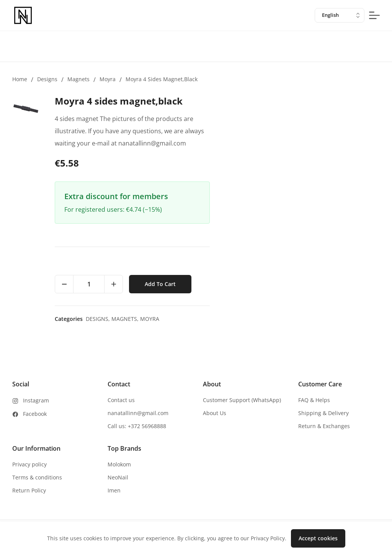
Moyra (108, 79)
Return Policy (29, 490)
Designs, (99, 319)
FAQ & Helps (314, 400)
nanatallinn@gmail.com (138, 413)
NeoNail (118, 477)
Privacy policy (29, 464)
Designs (47, 79)
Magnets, (126, 319)
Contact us (121, 400)
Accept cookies (318, 538)
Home (20, 79)
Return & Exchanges (324, 426)
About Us (215, 413)
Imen (114, 490)
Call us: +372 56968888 (137, 426)
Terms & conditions (37, 477)
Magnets (78, 79)
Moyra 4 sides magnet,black (162, 79)
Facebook (35, 414)
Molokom (119, 464)
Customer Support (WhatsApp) (242, 400)
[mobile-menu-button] (374, 15)
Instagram (36, 400)
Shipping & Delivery (323, 413)
